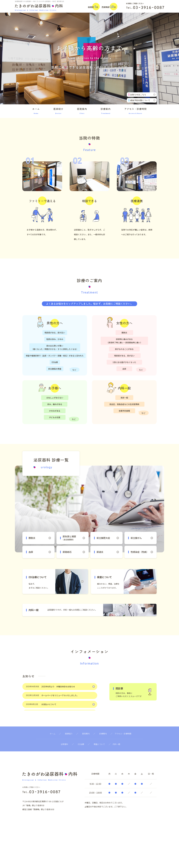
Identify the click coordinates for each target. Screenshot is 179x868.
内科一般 (116, 744)
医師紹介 (58, 111)
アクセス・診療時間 (135, 111)
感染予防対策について (143, 100)
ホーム (36, 111)
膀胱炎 (40, 538)
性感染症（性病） (142, 552)
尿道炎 (108, 552)
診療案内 (106, 111)
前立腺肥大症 (108, 538)
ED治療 (81, 744)
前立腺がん (142, 538)
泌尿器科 (64, 744)
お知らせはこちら (143, 95)
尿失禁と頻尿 (75, 538)
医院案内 (82, 111)
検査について (99, 744)
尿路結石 (74, 552)
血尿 (40, 552)
